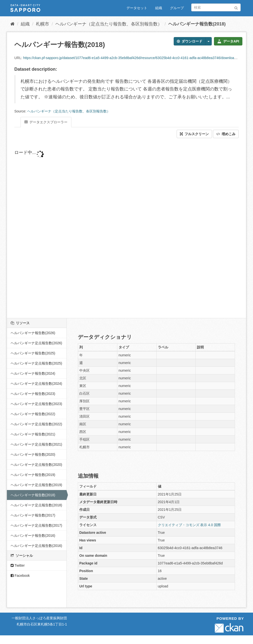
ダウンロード (190, 41)
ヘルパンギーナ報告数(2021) (33, 434)
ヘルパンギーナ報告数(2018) (197, 24)
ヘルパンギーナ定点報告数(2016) (36, 546)
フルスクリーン (194, 134)
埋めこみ (226, 134)
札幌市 (42, 24)
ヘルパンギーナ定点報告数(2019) (36, 485)
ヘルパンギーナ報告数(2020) (33, 454)
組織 (159, 8)
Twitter (18, 565)
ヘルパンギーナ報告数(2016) (33, 536)
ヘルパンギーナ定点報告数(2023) (36, 404)
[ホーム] (12, 24)
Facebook (20, 576)
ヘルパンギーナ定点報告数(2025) (36, 363)
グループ (177, 8)
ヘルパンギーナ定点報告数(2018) (36, 505)
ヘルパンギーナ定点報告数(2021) (36, 444)
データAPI (228, 41)
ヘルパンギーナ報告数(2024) (33, 373)
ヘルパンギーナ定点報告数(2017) (36, 525)
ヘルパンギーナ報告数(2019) (33, 475)
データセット (137, 8)
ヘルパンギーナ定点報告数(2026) (36, 343)
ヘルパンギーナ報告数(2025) (33, 353)
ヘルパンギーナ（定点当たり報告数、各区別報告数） (109, 24)
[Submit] (236, 7)
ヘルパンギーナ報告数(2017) (33, 515)
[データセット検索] (216, 7)
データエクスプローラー (46, 122)
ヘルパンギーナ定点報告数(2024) (36, 384)
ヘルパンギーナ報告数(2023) (33, 394)
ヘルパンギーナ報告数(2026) (33, 333)
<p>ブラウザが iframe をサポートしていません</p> (126, 228)
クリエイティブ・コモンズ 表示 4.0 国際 (189, 525)
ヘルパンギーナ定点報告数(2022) (36, 424)
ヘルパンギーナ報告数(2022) (33, 414)
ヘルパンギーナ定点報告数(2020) (36, 465)
